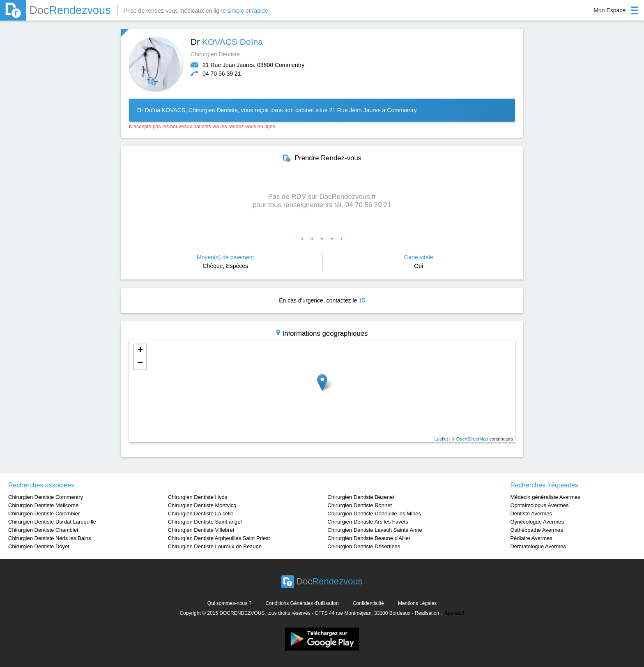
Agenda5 (455, 613)
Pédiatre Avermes (531, 538)
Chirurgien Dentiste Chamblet (43, 530)
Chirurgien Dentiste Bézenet (361, 497)
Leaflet (441, 439)
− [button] (140, 363)
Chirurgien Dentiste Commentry (46, 497)
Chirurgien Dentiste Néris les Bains (50, 538)
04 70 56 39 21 (222, 74)
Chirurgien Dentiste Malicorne (43, 505)
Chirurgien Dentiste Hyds (198, 497)
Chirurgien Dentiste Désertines (364, 546)
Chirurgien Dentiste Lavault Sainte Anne (375, 530)
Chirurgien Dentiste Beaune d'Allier (369, 538)
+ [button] (140, 351)
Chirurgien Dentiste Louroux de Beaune (215, 546)
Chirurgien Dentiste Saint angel (205, 522)
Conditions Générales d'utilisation (302, 603)
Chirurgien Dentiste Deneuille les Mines (374, 514)
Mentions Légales (417, 603)
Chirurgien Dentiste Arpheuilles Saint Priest (219, 538)
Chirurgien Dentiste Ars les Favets (368, 522)
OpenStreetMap (472, 439)
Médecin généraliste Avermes (545, 497)
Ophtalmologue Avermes (539, 505)
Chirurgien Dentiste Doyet (39, 546)
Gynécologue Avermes (537, 522)
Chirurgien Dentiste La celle (201, 514)
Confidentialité (368, 603)
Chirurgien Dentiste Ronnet (360, 505)
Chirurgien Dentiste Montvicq (202, 505)
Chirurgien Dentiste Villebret (201, 530)
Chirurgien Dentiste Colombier (44, 514)
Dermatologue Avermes (538, 546)
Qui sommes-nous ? (229, 603)
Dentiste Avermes (531, 514)
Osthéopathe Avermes (536, 530)
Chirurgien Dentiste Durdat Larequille (52, 522)
